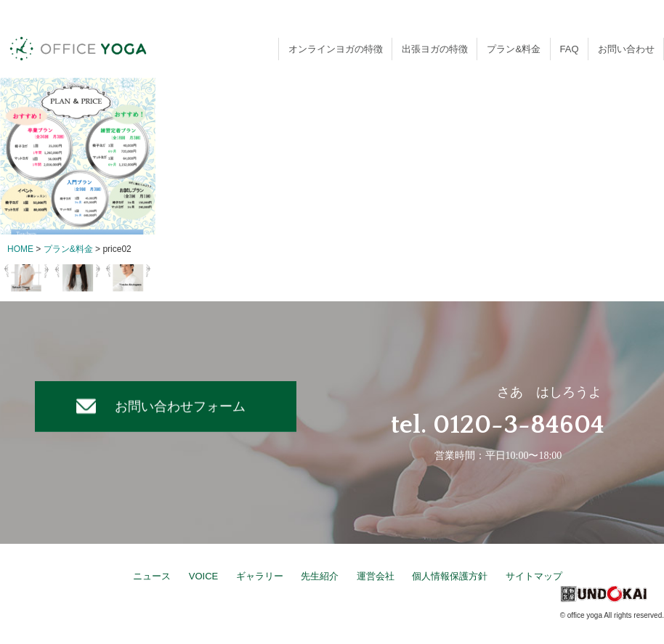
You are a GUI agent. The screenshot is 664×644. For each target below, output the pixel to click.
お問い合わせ (626, 49)
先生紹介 (320, 576)
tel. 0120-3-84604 (498, 425)
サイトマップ (534, 576)
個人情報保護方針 (450, 576)
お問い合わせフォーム (180, 406)
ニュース (152, 576)
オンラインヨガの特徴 (336, 49)
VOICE (203, 576)
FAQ (570, 49)
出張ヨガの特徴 (435, 49)
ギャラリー (260, 576)
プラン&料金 (514, 49)
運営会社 (376, 576)
